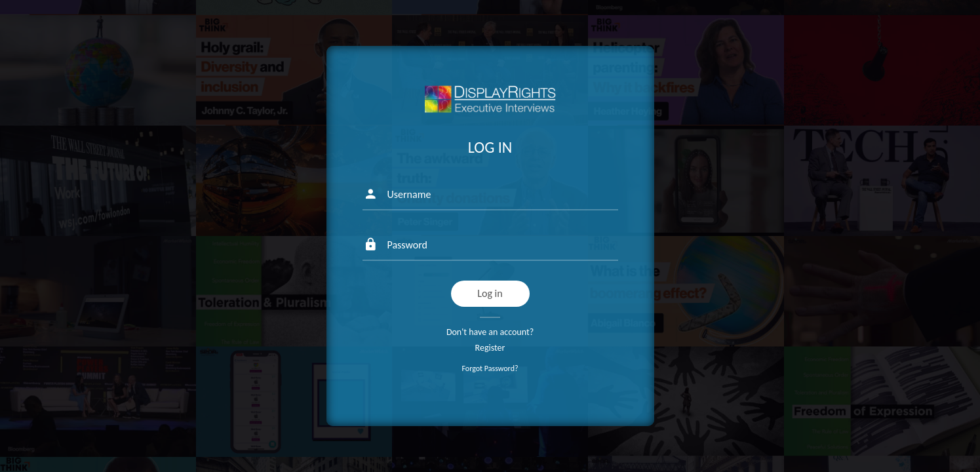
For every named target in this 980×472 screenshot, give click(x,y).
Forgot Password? (490, 368)
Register (490, 348)
